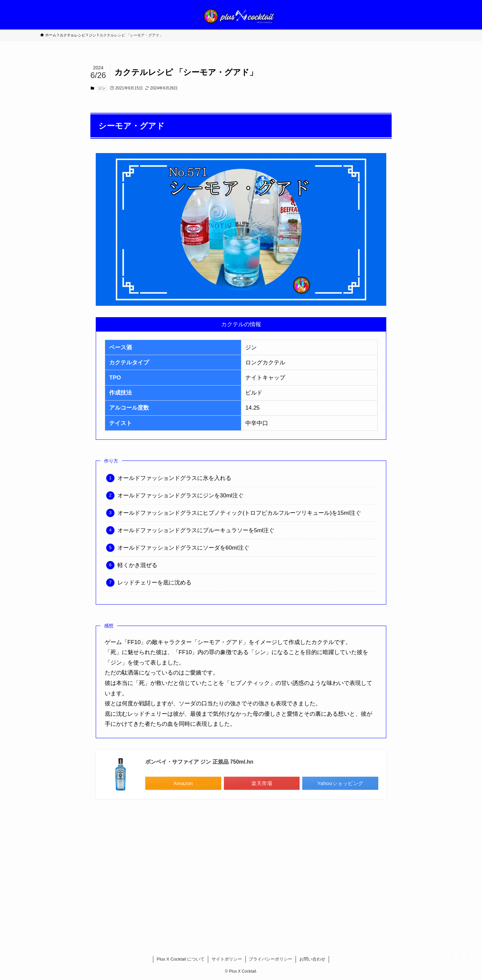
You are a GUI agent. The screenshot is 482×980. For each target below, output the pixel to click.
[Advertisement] (241, 869)
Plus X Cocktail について (181, 959)
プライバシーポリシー (270, 959)
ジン (102, 88)
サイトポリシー (227, 959)
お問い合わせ (312, 959)
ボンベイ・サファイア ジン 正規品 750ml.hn (199, 762)
